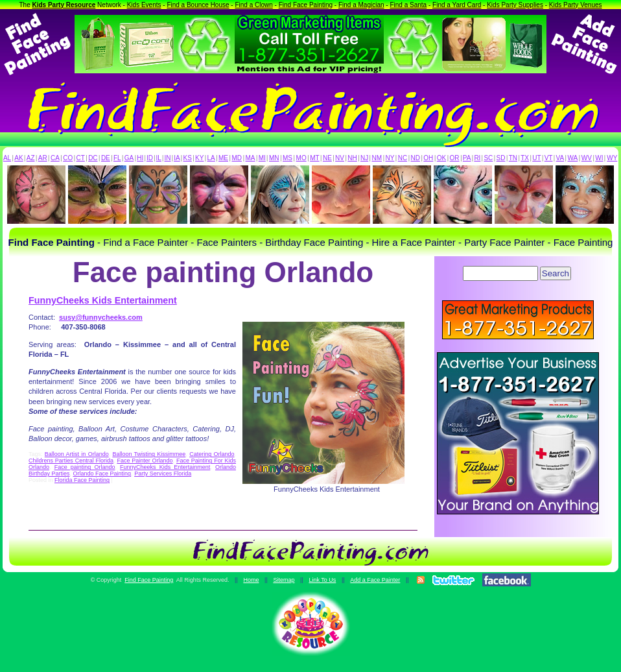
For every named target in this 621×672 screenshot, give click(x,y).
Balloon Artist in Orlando (77, 454)
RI (477, 158)
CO (68, 158)
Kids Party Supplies (515, 5)
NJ (364, 158)
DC (93, 158)
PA (467, 158)
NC (403, 158)
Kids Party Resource (64, 5)
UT (536, 158)
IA (177, 158)
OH (428, 158)
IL (159, 158)
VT (549, 158)
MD (237, 158)
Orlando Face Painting (102, 474)
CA (55, 158)
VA (560, 158)
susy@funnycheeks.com (101, 317)
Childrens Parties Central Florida (71, 461)
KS (188, 158)
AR (43, 158)
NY (390, 158)
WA (573, 158)
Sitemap (284, 580)
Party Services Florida (163, 474)
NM (377, 158)
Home (251, 580)
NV (340, 158)
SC (488, 158)
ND (416, 158)
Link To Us (322, 580)
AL (7, 158)
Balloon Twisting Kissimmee (149, 454)
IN (167, 158)
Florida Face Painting (82, 480)
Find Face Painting (306, 5)
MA (251, 158)
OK (441, 158)
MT (314, 158)
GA (129, 158)
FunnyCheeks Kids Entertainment (103, 300)
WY (612, 158)
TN (513, 158)
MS (287, 158)
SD (501, 158)
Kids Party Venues (576, 5)
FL (117, 158)
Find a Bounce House (198, 5)
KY (199, 158)
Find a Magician (361, 5)
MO (301, 158)
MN (274, 158)
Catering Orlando (212, 454)
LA (211, 158)
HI (140, 158)
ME (223, 158)
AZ (31, 158)
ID (150, 158)
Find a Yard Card (457, 5)
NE (327, 158)
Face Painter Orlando (145, 461)
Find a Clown (253, 5)
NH (352, 158)
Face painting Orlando (85, 467)
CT (81, 158)
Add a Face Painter (375, 580)
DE (106, 158)
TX (525, 158)
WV (587, 158)
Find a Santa (408, 5)
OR (455, 158)
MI (262, 158)
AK (18, 158)
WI (599, 158)
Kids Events (144, 5)
